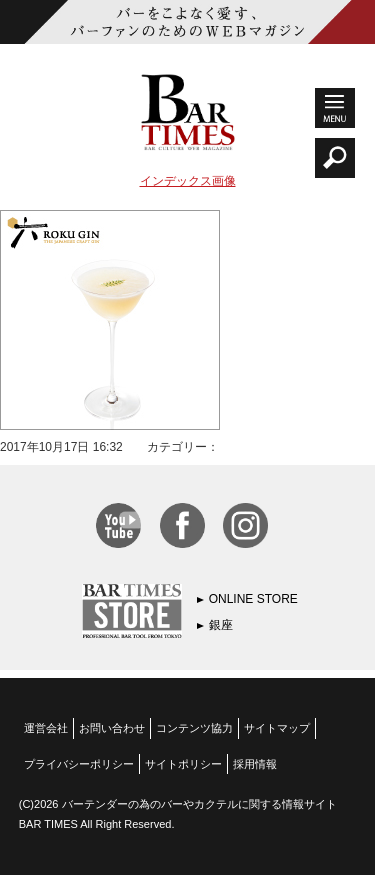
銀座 (221, 625)
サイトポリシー (183, 764)
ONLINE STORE (253, 599)
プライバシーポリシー (79, 764)
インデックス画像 (188, 181)
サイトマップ (277, 728)
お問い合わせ (112, 728)
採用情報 (255, 764)
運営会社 (46, 728)
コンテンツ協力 (194, 728)
